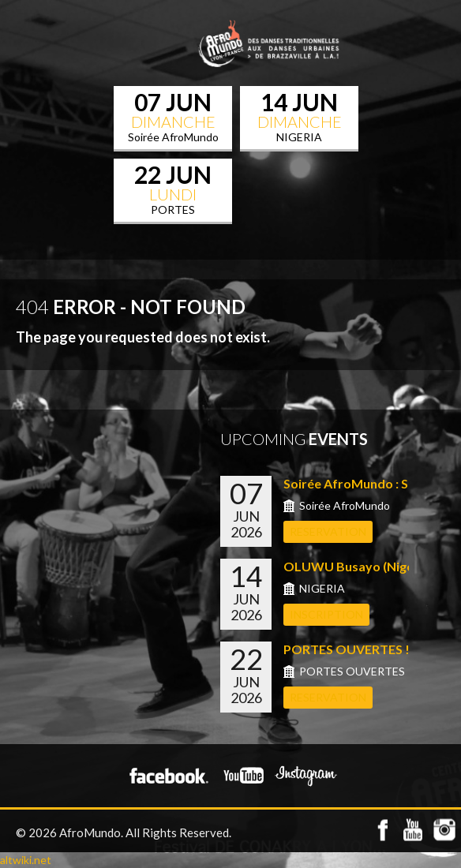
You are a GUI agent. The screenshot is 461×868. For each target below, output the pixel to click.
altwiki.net (26, 860)
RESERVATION (328, 531)
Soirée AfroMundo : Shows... (366, 483)
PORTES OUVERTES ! (347, 649)
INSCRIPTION (326, 614)
